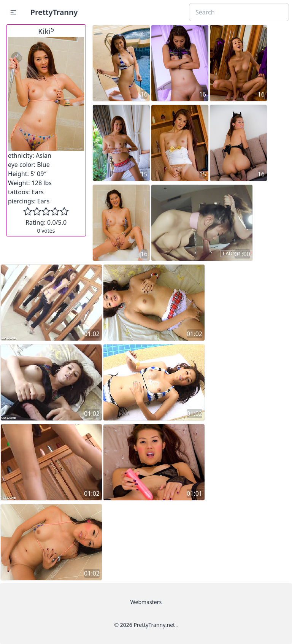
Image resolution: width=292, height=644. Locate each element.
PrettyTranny (54, 12)
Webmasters (146, 602)
